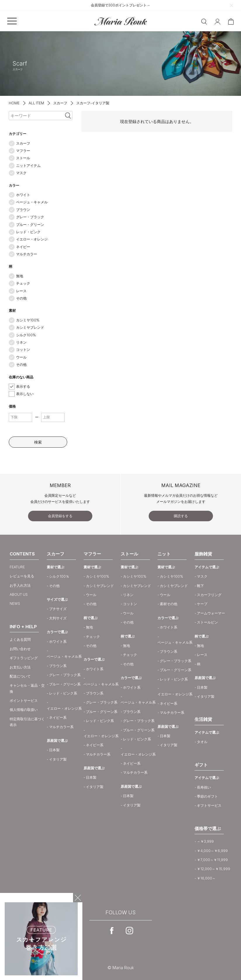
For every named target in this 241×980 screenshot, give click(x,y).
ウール (21, 357)
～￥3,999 (205, 841)
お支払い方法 (20, 667)
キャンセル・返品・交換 (27, 688)
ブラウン (23, 210)
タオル (202, 742)
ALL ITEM (36, 103)
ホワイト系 (58, 641)
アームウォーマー (211, 613)
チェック (23, 283)
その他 (21, 298)
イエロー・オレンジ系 (64, 708)
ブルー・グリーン (30, 225)
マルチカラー (27, 254)
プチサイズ (58, 609)
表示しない (25, 394)
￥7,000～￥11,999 (212, 860)
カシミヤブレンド (30, 327)
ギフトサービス (209, 805)
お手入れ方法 (20, 585)
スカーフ (60, 103)
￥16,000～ (206, 878)
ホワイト (23, 195)
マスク (21, 173)
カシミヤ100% (28, 320)
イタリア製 (58, 759)
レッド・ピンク (28, 232)
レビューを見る (22, 576)
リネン (21, 342)
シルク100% (26, 335)
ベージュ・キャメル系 (64, 656)
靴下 (200, 586)
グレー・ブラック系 (65, 675)
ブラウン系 (58, 666)
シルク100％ (59, 576)
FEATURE (17, 567)
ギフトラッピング (24, 658)
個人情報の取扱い (24, 710)
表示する (23, 386)
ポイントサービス (24, 701)
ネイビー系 (58, 717)
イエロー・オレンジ (32, 239)
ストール (23, 158)
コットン (23, 350)
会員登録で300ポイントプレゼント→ (120, 5)
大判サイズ (58, 618)
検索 (38, 442)
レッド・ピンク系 (63, 693)
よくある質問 (20, 639)
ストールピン (207, 622)
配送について (20, 676)
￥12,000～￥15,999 (214, 869)
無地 (20, 276)
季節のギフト (207, 796)
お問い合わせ (20, 649)
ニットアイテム (28, 166)
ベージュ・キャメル (32, 202)
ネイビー (23, 247)
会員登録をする (60, 516)
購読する (181, 516)
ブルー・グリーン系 (65, 684)
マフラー (23, 151)
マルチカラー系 (61, 727)
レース (21, 291)
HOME (14, 103)
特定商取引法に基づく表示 (27, 722)
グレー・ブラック (30, 217)
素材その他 (169, 604)
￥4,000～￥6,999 (212, 851)
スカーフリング (209, 595)
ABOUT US (19, 594)
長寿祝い (204, 787)
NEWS (15, 604)
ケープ (202, 604)
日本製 (54, 750)
